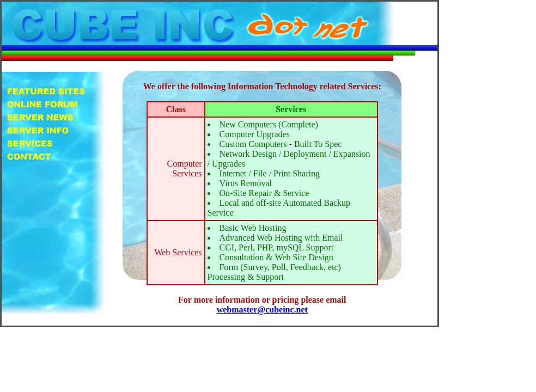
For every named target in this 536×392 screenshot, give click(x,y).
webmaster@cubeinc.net (262, 310)
